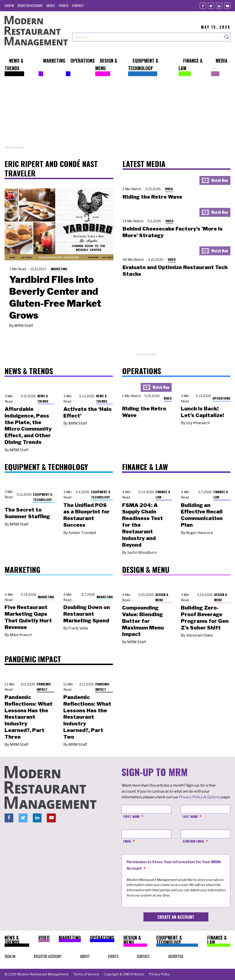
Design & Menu (162, 597)
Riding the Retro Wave (152, 197)
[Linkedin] (219, 6)
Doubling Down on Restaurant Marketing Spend (87, 614)
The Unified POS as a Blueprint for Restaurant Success (87, 515)
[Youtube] (227, 6)
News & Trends (43, 398)
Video (169, 189)
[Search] (227, 37)
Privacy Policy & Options (199, 797)
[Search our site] (148, 37)
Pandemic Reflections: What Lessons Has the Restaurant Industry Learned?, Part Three (29, 717)
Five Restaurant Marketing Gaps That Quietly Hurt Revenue (28, 617)
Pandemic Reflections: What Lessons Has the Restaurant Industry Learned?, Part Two (87, 717)
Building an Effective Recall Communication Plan (202, 515)
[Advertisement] (117, 113)
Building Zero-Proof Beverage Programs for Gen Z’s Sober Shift (205, 618)
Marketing (59, 269)
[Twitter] (211, 6)
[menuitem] (9, 5)
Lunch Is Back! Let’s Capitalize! (202, 412)
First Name (132, 816)
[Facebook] (203, 6)
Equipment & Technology (43, 497)
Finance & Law (163, 494)
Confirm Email (193, 841)
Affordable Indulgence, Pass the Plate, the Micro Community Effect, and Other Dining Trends (28, 426)
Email (127, 841)
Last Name (190, 816)
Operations (221, 398)
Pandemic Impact (44, 687)
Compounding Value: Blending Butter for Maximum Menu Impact (143, 621)
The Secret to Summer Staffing (27, 513)
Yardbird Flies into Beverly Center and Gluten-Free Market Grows (55, 297)
